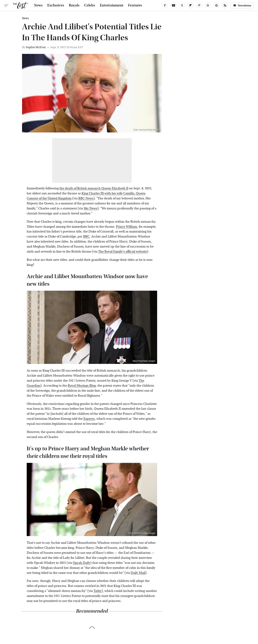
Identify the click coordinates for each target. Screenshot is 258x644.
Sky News (91, 208)
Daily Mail (138, 573)
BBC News (86, 198)
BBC (86, 237)
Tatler (98, 591)
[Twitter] (182, 5)
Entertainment (112, 5)
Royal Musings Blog (82, 386)
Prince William (126, 227)
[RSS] (225, 5)
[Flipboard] (191, 5)
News (38, 5)
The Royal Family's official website (123, 252)
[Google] (216, 5)
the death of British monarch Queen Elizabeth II (94, 188)
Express (89, 419)
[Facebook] (165, 5)
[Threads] (208, 5)
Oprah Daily (82, 563)
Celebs (90, 5)
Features (135, 5)
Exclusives (56, 5)
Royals (74, 5)
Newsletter (242, 5)
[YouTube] (173, 5)
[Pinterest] (199, 5)
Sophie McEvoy (36, 47)
